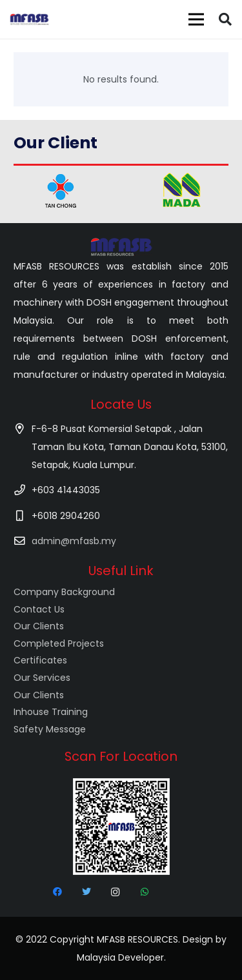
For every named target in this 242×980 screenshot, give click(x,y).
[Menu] (196, 19)
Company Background (64, 592)
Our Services (42, 678)
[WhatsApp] (144, 892)
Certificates (40, 660)
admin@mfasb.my (74, 541)
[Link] (29, 19)
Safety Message (50, 729)
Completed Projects (59, 643)
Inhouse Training (51, 712)
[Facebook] (57, 892)
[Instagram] (115, 892)
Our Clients (39, 626)
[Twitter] (86, 892)
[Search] (225, 19)
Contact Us (39, 609)
